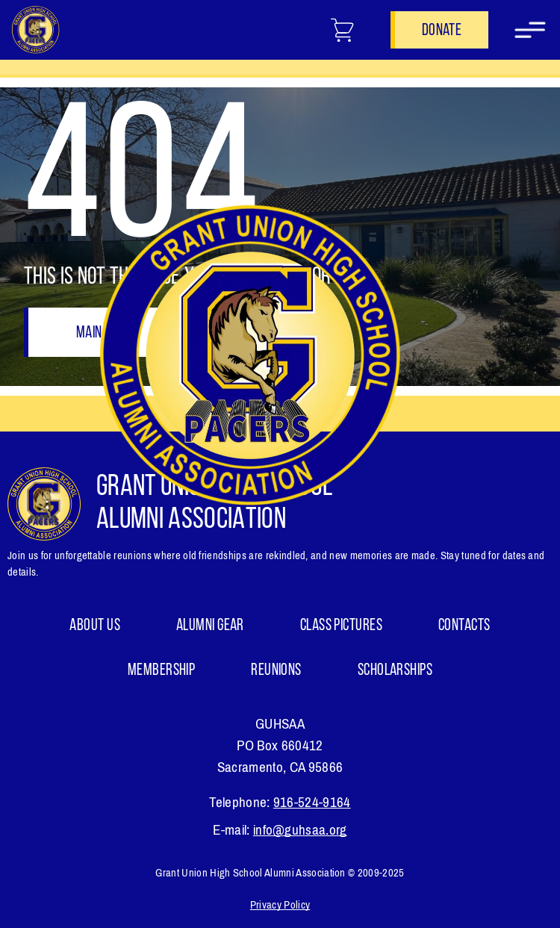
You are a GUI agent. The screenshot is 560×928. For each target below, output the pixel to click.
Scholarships (395, 671)
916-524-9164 (312, 802)
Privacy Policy (280, 905)
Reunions (276, 671)
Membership (161, 671)
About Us (95, 626)
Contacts (464, 626)
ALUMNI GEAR (210, 626)
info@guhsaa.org (300, 830)
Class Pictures (341, 626)
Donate (442, 31)
